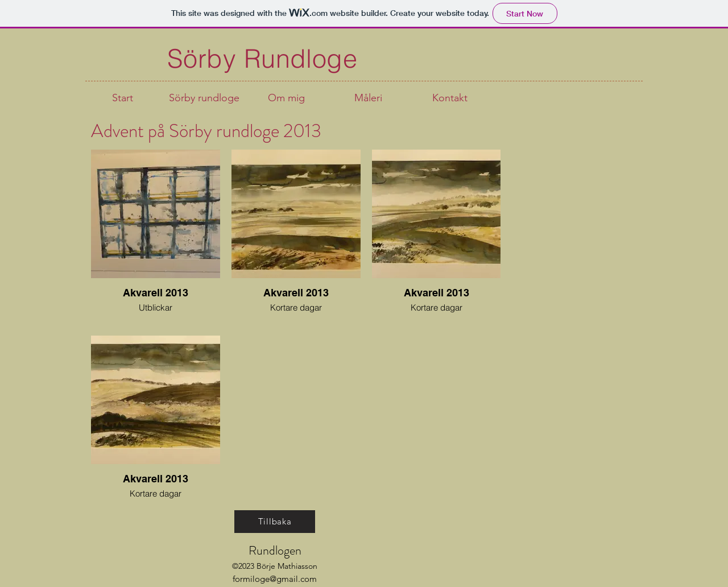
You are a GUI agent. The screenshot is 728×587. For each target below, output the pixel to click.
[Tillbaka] (275, 522)
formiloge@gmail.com (275, 579)
